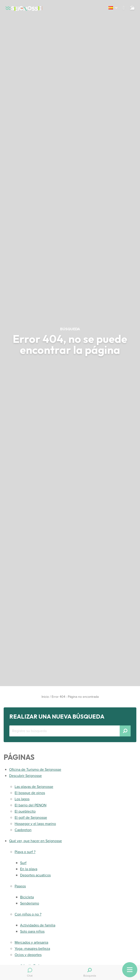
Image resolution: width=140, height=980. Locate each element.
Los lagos (22, 799)
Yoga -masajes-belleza (32, 949)
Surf (23, 863)
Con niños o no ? (28, 914)
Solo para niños (32, 931)
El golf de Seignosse (31, 818)
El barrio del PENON (30, 805)
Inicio (45, 697)
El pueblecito (25, 811)
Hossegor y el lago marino (35, 824)
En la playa (29, 869)
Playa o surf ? (25, 852)
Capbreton (23, 830)
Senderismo (30, 903)
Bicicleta (27, 897)
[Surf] (132, 8)
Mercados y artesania (31, 942)
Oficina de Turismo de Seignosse (35, 769)
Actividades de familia (38, 925)
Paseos (20, 886)
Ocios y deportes (28, 955)
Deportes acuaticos (35, 875)
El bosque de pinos (30, 793)
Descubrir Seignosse (25, 776)
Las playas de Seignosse (34, 787)
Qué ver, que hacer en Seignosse (36, 841)
